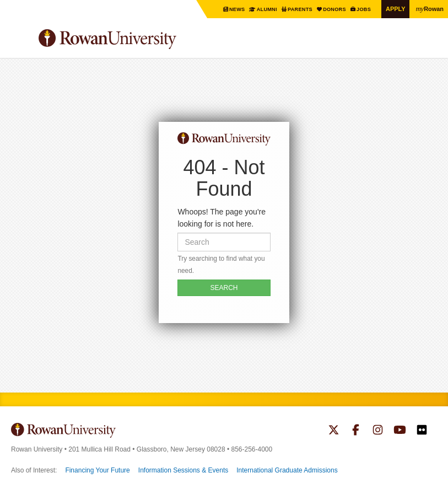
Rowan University (135, 39)
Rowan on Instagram (378, 431)
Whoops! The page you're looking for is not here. (222, 218)
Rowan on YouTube (400, 431)
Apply (393, 9)
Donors (329, 9)
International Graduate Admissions (287, 470)
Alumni (257, 9)
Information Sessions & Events (183, 470)
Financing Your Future (97, 470)
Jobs (360, 9)
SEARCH (224, 288)
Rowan (429, 8)
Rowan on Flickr (422, 431)
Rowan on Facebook (356, 431)
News (225, 9)
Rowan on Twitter (334, 431)
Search (429, 44)
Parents (292, 9)
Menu (20, 41)
